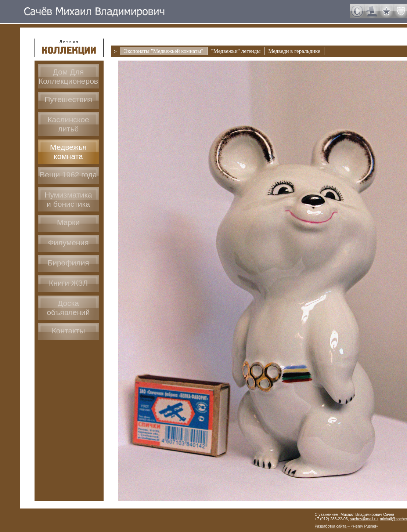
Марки (68, 222)
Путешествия (68, 99)
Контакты (69, 331)
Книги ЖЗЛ (68, 283)
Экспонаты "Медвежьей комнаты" (164, 51)
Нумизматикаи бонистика (68, 199)
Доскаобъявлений (68, 308)
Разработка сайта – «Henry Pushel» (347, 526)
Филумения (68, 243)
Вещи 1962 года (68, 175)
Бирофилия (68, 263)
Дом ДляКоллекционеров (68, 76)
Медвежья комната (68, 152)
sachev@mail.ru (364, 519)
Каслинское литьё (68, 124)
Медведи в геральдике (294, 51)
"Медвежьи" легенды (236, 51)
